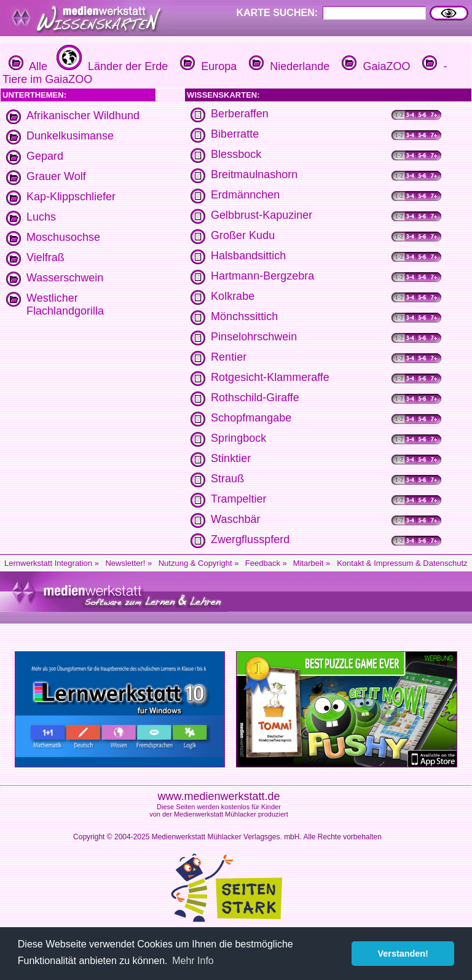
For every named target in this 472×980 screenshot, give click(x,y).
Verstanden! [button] (403, 954)
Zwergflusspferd (250, 539)
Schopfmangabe (251, 418)
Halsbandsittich (248, 256)
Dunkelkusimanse (70, 136)
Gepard (45, 156)
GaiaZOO (374, 66)
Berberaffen (240, 114)
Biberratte (235, 134)
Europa (207, 66)
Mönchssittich (244, 316)
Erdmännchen (245, 195)
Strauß (227, 479)
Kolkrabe (233, 296)
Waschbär (235, 519)
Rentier (229, 357)
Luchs (41, 217)
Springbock (238, 438)
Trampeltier (238, 499)
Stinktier (231, 458)
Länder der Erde (111, 66)
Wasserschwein (65, 278)
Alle (28, 66)
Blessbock (236, 154)
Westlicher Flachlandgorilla (65, 304)
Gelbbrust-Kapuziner (262, 215)
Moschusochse (63, 237)
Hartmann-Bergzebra (262, 276)
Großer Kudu (243, 235)
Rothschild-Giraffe (255, 398)
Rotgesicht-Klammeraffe (270, 377)
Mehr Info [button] (193, 961)
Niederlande (288, 66)
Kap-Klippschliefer (71, 197)
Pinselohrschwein (254, 337)
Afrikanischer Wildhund (83, 116)
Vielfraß (45, 257)
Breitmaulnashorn (254, 174)
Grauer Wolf (56, 176)
